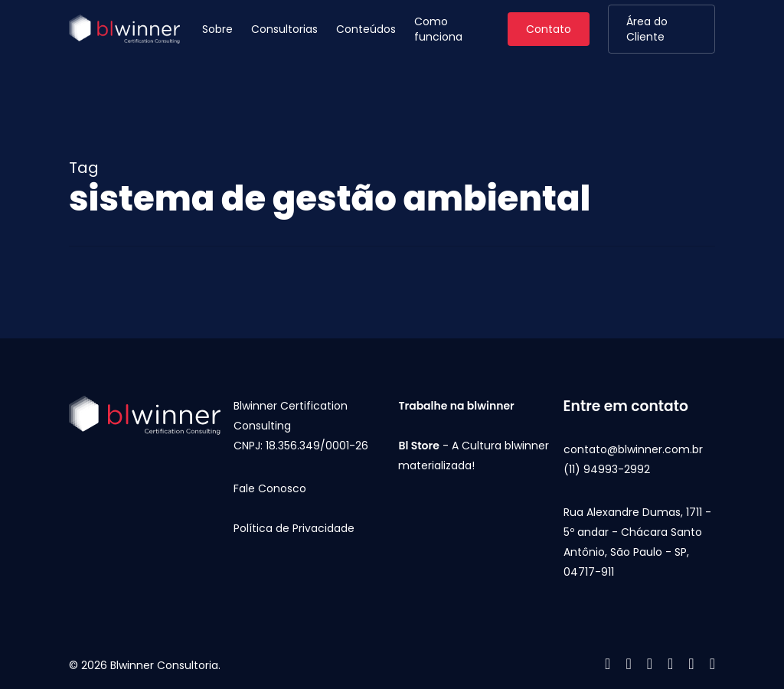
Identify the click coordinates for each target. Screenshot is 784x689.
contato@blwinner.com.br (633, 449)
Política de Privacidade (294, 528)
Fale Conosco (270, 488)
